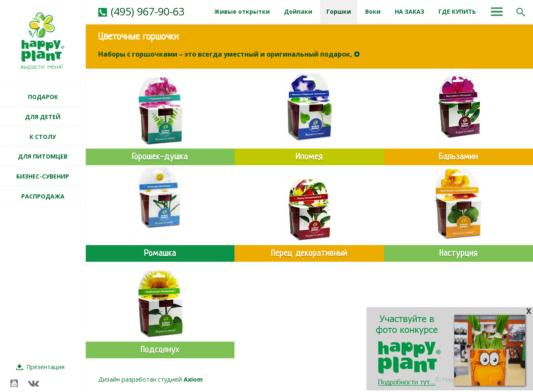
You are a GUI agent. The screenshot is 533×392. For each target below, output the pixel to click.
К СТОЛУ (43, 137)
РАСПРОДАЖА (43, 196)
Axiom (193, 379)
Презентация (45, 367)
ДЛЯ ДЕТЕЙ (43, 117)
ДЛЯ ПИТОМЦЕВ (43, 156)
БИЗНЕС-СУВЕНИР (43, 176)
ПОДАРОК (43, 97)
